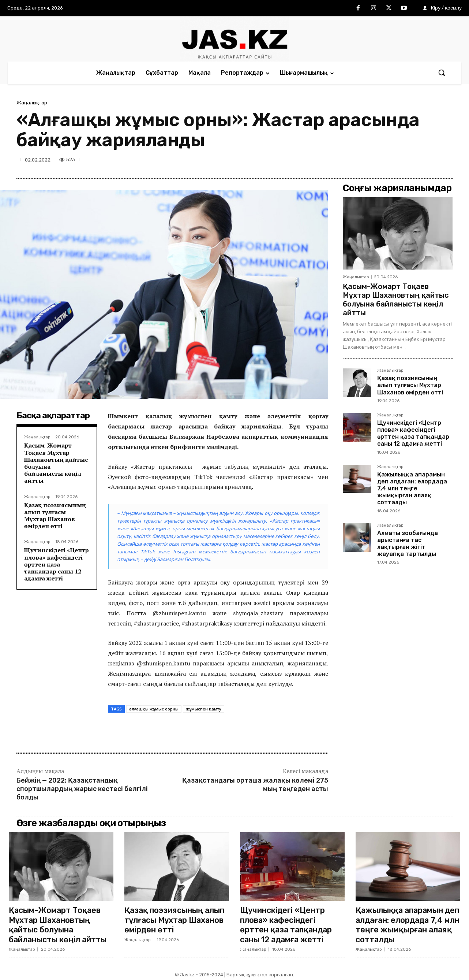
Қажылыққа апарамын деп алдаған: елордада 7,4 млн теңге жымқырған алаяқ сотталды (412, 489)
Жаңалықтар (32, 103)
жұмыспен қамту (204, 709)
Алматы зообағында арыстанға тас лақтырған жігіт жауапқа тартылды (408, 544)
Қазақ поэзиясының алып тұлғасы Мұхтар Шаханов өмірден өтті (55, 516)
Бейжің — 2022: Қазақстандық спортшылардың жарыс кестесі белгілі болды (82, 789)
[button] (442, 73)
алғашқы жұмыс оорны (154, 709)
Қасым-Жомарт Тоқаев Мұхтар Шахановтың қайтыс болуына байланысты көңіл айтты (56, 463)
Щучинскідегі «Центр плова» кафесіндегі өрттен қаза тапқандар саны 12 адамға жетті (57, 564)
